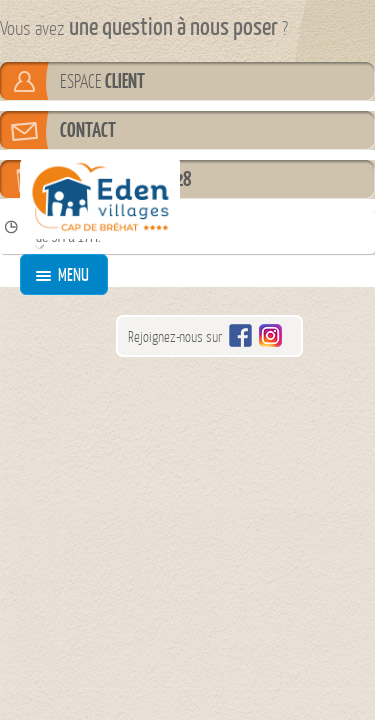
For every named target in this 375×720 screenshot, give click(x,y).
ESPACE (102, 81)
